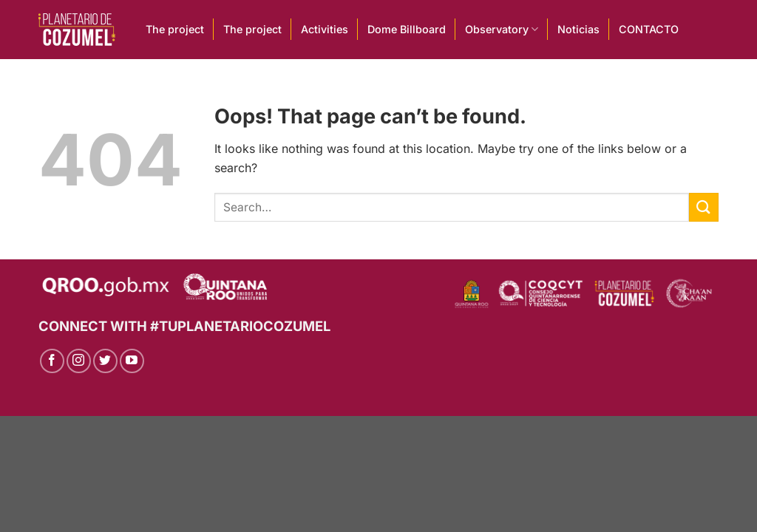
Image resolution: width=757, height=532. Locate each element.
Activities (325, 29)
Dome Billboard (407, 29)
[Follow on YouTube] (132, 361)
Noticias (578, 29)
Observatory (502, 29)
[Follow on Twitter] (105, 361)
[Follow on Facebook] (52, 361)
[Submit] (704, 207)
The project (175, 29)
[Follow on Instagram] (79, 361)
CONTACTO (649, 29)
